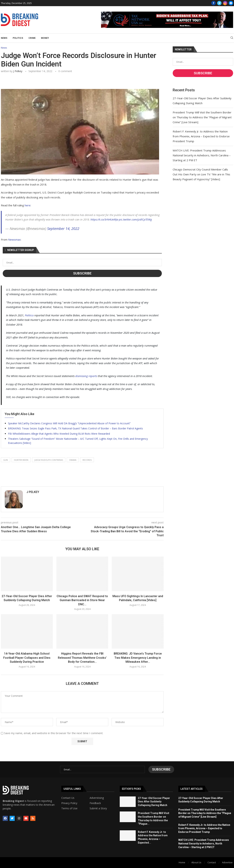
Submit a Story (98, 808)
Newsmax (14, 240)
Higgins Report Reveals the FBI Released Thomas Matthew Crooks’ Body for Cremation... (82, 658)
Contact (212, 862)
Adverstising (97, 798)
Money (45, 38)
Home (182, 862)
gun (6, 460)
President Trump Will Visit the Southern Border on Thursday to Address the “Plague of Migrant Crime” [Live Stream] (202, 117)
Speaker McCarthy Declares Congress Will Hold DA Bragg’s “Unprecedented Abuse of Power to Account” (69, 423)
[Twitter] (219, 3)
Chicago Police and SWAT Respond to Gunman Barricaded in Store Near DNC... (82, 600)
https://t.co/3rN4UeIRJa (104, 219)
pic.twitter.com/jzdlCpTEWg (135, 219)
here (28, 205)
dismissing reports (86, 376)
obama (73, 460)
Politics (18, 38)
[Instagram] (225, 3)
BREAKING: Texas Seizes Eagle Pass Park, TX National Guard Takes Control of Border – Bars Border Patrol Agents (75, 428)
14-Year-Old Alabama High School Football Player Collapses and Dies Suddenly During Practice (27, 658)
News (4, 38)
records (87, 460)
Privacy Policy (69, 803)
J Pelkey (18, 71)
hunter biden (21, 460)
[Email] (231, 3)
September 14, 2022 (63, 229)
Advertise (227, 862)
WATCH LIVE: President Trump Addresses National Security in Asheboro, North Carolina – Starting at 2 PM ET (202, 155)
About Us (196, 862)
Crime (32, 38)
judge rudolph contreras (49, 460)
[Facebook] (214, 3)
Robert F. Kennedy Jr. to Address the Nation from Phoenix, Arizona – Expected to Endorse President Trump (201, 136)
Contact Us (68, 798)
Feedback (95, 803)
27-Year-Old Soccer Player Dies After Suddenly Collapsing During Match (154, 802)
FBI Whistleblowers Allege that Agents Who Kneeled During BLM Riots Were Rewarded (59, 434)
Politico (29, 315)
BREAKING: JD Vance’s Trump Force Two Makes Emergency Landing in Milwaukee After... (138, 658)
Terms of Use (69, 808)
